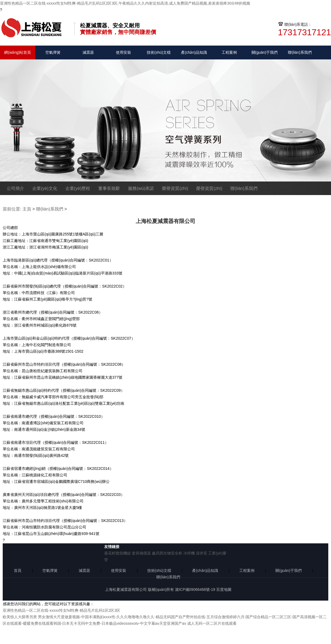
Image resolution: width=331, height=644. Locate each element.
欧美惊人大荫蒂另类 (20, 617)
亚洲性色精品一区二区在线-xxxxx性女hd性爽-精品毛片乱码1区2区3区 (61, 610)
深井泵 (202, 553)
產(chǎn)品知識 (194, 52)
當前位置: (12, 209)
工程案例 (229, 52)
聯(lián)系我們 (300, 52)
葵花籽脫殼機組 (117, 553)
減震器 (88, 52)
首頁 (18, 570)
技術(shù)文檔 (159, 52)
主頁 (27, 209)
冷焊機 (189, 553)
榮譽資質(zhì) (175, 188)
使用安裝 (123, 52)
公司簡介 (15, 188)
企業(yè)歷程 (78, 188)
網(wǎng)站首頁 (17, 52)
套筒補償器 (141, 553)
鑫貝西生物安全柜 (167, 553)
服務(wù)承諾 (141, 188)
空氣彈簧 (53, 52)
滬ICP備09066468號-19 (195, 589)
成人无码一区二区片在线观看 (212, 623)
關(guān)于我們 (265, 52)
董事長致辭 (109, 188)
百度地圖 (224, 589)
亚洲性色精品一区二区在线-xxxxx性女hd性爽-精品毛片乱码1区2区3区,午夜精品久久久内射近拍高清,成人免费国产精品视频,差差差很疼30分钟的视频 (125, 3)
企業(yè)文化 (45, 188)
